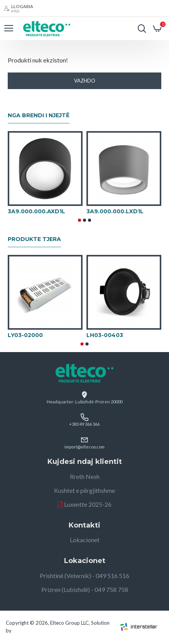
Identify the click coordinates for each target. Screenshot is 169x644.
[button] (79, 220)
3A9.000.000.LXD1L (115, 211)
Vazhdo (85, 81)
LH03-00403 (105, 335)
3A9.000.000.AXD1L (36, 211)
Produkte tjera (34, 239)
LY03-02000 (25, 335)
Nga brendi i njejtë (39, 115)
